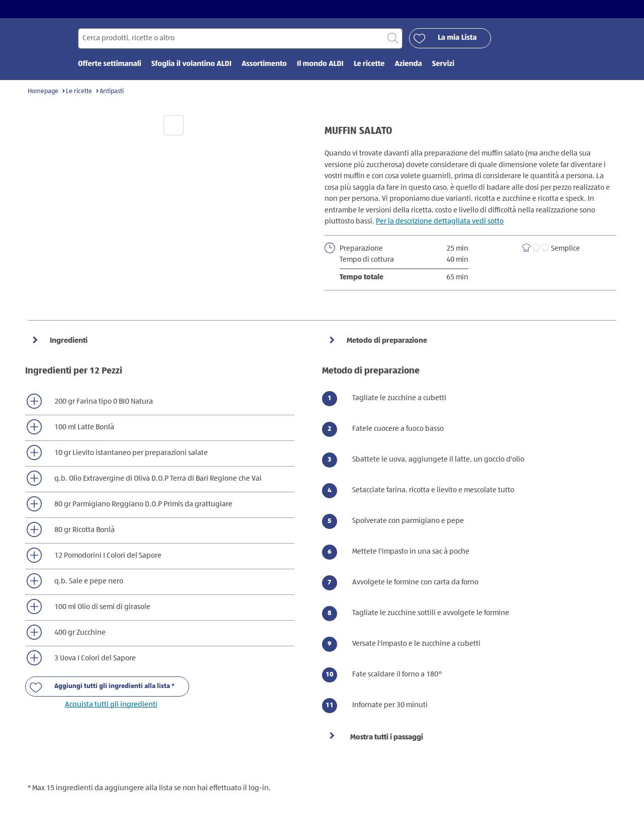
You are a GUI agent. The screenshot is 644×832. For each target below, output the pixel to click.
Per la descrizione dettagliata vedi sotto (440, 221)
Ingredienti (68, 341)
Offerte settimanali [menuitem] (110, 64)
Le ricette (79, 91)
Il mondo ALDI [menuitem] (320, 64)
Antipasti (112, 91)
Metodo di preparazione (386, 341)
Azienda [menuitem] (408, 64)
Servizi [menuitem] (443, 64)
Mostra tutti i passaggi (387, 737)
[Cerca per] (240, 39)
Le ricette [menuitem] (369, 64)
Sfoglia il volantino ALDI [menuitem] (191, 64)
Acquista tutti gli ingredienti (111, 704)
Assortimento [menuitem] (264, 64)
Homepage (43, 91)
